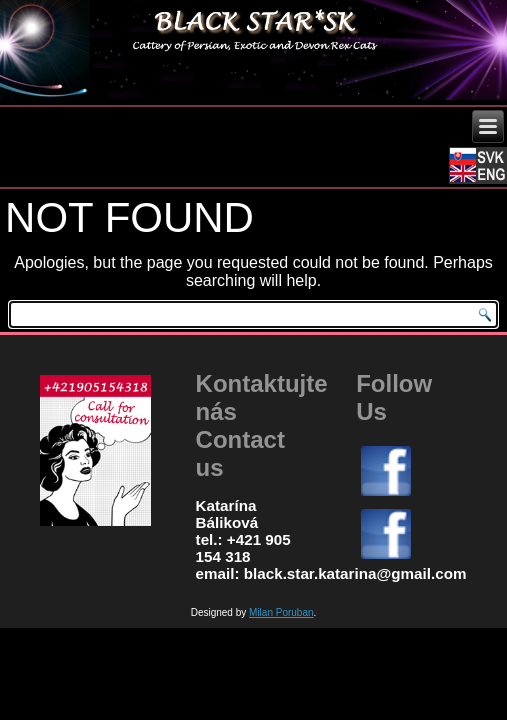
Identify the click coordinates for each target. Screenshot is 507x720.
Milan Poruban (281, 612)
